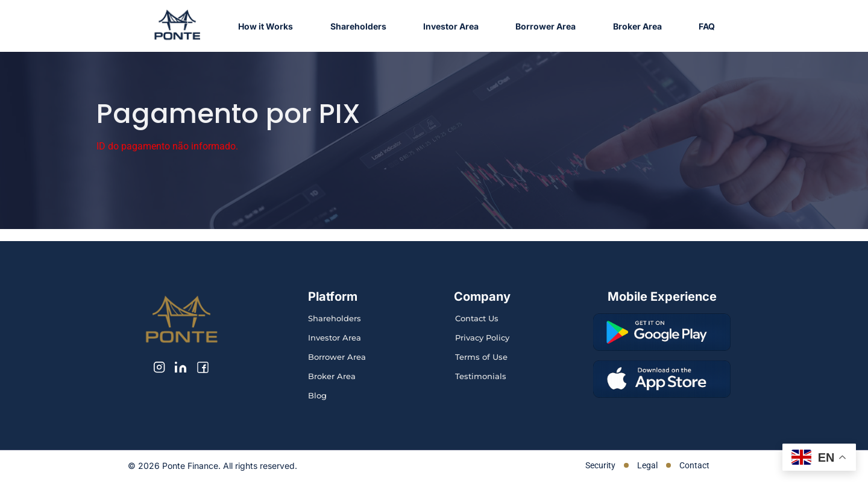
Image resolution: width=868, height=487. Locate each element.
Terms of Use (481, 357)
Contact (694, 465)
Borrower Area (546, 26)
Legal (647, 465)
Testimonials (481, 376)
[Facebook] (203, 367)
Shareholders (358, 26)
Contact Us (477, 318)
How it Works (266, 26)
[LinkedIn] (181, 367)
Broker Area (637, 26)
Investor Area (451, 26)
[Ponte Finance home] (177, 26)
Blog (317, 395)
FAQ (707, 26)
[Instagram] (159, 367)
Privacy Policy (482, 338)
